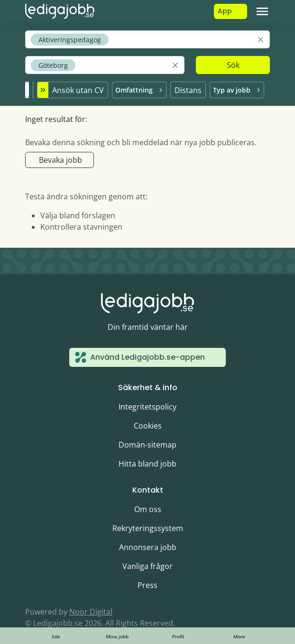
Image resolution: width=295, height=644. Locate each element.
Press (147, 585)
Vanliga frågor (147, 566)
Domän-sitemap (147, 445)
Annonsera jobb (148, 547)
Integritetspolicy (147, 407)
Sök (233, 65)
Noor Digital (91, 612)
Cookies (148, 426)
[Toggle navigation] (262, 11)
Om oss (148, 509)
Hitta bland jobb (147, 464)
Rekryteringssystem (148, 528)
